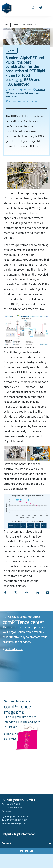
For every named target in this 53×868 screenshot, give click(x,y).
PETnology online (30, 25)
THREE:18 (41, 90)
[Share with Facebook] (5, 593)
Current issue (14, 739)
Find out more (13, 649)
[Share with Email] (48, 593)
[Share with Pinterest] (26, 593)
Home (15, 25)
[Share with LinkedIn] (37, 593)
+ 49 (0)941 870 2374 (15, 817)
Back (12, 51)
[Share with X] (16, 593)
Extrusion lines (32, 93)
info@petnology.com (14, 824)
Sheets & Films (12, 97)
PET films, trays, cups (15, 93)
